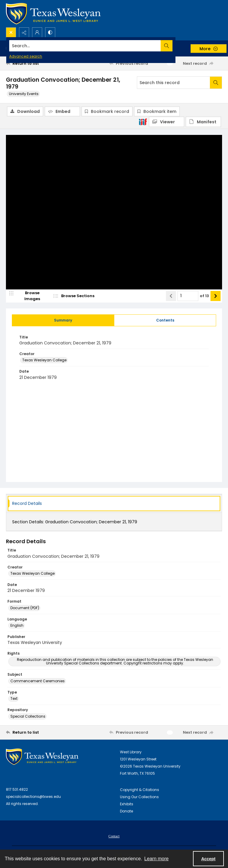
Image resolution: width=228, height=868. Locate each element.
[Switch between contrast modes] (50, 32)
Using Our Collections (139, 797)
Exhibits (127, 804)
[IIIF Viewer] (167, 122)
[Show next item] (216, 296)
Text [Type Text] (14, 699)
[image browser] (28, 296)
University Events (24, 94)
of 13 (204, 296)
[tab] (63, 320)
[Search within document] (216, 83)
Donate (126, 811)
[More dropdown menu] (209, 49)
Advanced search (26, 56)
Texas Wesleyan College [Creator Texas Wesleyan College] (44, 360)
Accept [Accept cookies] (208, 859)
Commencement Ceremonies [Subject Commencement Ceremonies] (38, 681)
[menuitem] (114, 836)
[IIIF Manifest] (203, 122)
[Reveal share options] (24, 32)
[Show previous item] (171, 296)
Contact (114, 836)
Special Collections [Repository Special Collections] (28, 716)
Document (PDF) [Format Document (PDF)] (25, 608)
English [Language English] (17, 625)
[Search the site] (92, 46)
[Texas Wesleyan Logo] (53, 14)
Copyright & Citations (140, 790)
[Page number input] (188, 296)
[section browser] (83, 296)
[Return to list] (34, 63)
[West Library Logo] (42, 757)
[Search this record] (174, 83)
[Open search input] (11, 32)
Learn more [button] (156, 859)
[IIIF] (143, 122)
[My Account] (37, 32)
